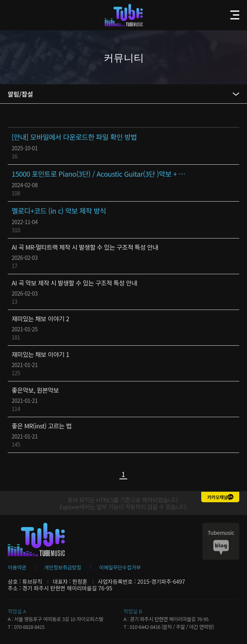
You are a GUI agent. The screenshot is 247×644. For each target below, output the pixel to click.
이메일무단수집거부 (120, 567)
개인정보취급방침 (63, 567)
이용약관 (17, 567)
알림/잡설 (20, 94)
